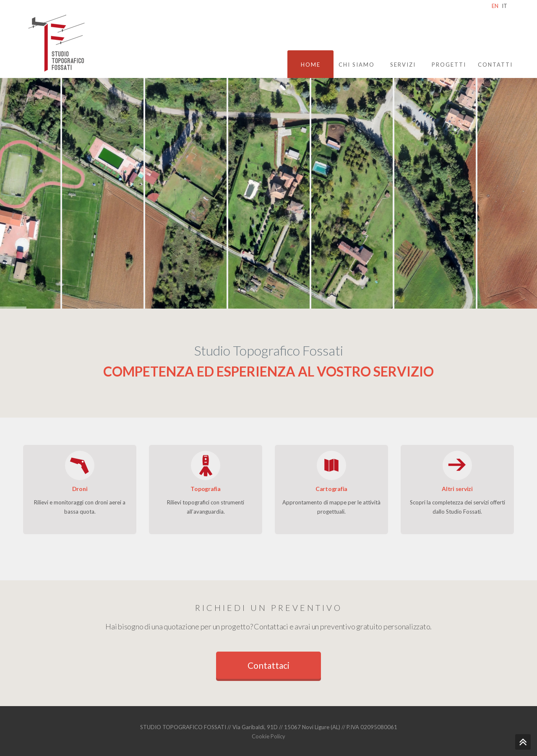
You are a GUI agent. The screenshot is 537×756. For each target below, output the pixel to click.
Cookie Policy (268, 736)
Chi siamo (357, 65)
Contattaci (268, 665)
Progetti (449, 65)
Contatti (495, 65)
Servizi (403, 65)
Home (311, 65)
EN (495, 6)
